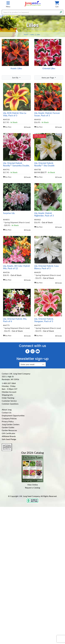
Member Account (9, 392)
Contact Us (7, 413)
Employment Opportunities (13, 415)
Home (26, 35)
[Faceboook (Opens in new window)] (27, 351)
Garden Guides (8, 427)
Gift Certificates (8, 433)
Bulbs (32, 35)
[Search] (61, 12)
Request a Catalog (32, 488)
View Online (33, 485)
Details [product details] (27, 127)
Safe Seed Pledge (9, 439)
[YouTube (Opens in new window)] (38, 351)
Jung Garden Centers (11, 424)
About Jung (7, 410)
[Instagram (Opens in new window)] (33, 351)
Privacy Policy (8, 421)
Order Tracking (8, 398)
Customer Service (9, 401)
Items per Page (48, 78)
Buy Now (7, 127)
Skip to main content (0, 0)
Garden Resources (9, 430)
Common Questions (10, 404)
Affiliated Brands (9, 436)
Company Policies (9, 418)
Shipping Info (7, 395)
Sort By (15, 78)
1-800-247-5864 (9, 383)
